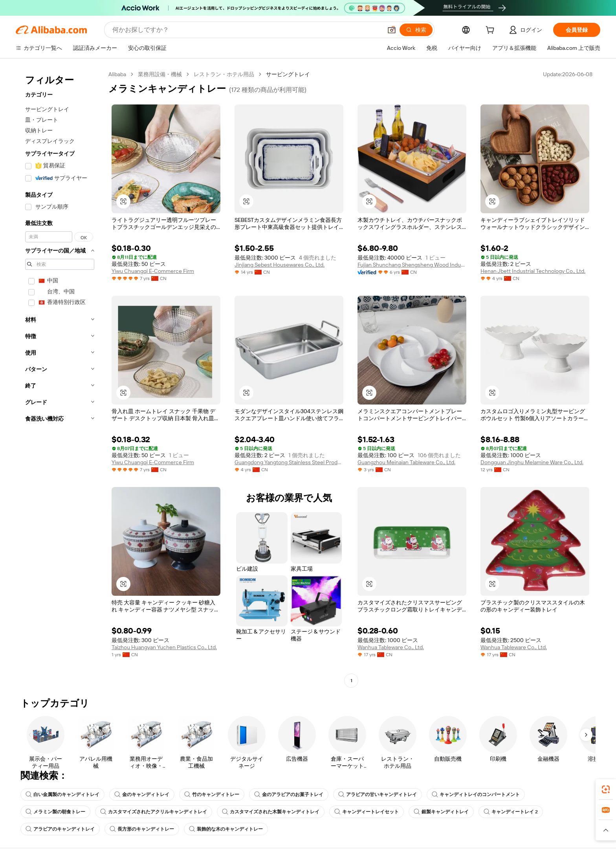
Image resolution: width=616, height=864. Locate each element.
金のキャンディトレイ (142, 794)
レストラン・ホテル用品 (224, 74)
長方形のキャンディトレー (142, 829)
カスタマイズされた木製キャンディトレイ (271, 812)
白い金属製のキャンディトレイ (62, 794)
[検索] (416, 30)
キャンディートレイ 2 (511, 812)
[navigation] (60, 378)
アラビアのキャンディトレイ (60, 829)
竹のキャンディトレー (212, 794)
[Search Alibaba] (247, 30)
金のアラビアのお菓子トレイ (289, 794)
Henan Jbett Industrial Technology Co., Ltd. (533, 271)
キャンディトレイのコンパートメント (476, 794)
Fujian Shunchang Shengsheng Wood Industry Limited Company (412, 265)
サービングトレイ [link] (288, 74)
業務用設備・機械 (160, 74)
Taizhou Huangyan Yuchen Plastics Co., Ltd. (164, 647)
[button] (392, 30)
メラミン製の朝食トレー (55, 812)
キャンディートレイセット (367, 812)
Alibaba (117, 74)
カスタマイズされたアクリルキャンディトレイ (154, 812)
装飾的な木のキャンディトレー (226, 829)
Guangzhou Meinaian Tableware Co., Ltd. (406, 462)
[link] (606, 789)
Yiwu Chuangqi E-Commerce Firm (153, 271)
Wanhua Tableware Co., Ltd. (391, 647)
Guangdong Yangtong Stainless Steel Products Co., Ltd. (289, 462)
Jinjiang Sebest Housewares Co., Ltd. (280, 265)
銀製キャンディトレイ (441, 812)
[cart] (491, 31)
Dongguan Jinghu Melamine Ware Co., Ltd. (532, 462)
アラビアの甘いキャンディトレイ (378, 794)
